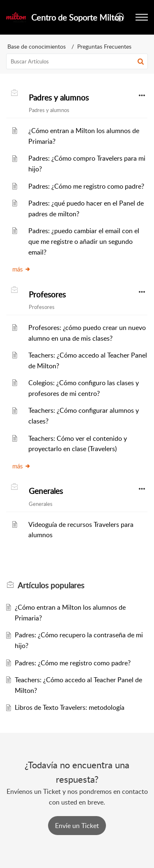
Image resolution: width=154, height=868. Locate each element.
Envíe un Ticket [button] (77, 826)
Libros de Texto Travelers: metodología (70, 707)
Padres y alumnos (59, 98)
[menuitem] (120, 17)
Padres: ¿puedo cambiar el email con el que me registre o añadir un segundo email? (84, 241)
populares (51, 585)
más (22, 269)
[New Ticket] (77, 826)
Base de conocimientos (37, 46)
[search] (77, 61)
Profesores (47, 295)
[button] (141, 61)
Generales (46, 491)
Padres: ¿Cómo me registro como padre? (86, 186)
